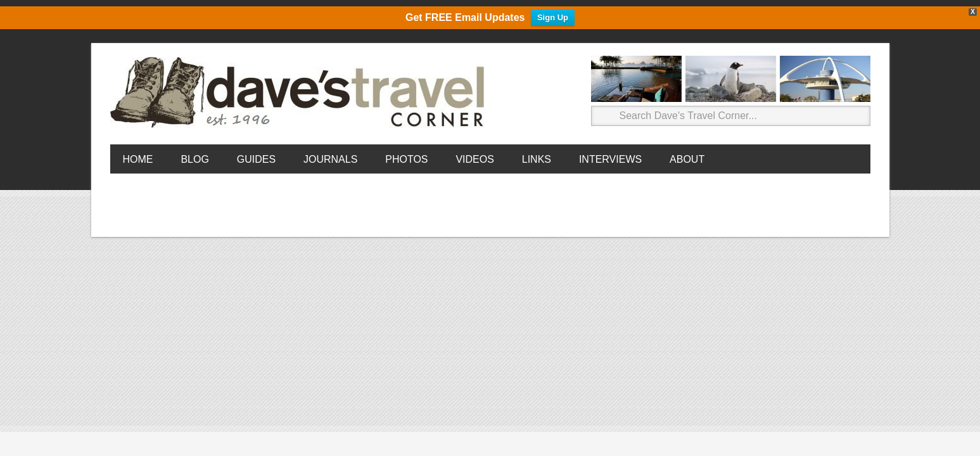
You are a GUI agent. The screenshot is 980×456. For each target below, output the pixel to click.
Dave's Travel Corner (300, 93)
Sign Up (553, 17)
